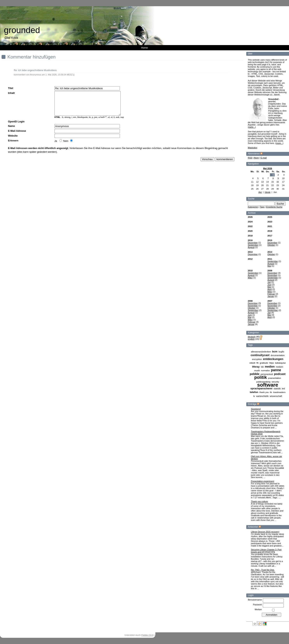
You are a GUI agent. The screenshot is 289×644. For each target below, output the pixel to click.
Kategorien (253, 207)
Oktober (271, 245)
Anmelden (160, 635)
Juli (269, 282)
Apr (260, 192)
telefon (254, 392)
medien (270, 367)
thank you (264, 392)
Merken (258, 609)
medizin (279, 367)
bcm (275, 352)
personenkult (267, 374)
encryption (257, 359)
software (268, 385)
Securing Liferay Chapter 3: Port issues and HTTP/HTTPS (266, 551)
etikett (252, 363)
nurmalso (265, 370)
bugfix (281, 352)
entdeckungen (273, 359)
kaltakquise (280, 363)
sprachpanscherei (261, 388)
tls (271, 392)
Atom (256, 158)
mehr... (252, 127)
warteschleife (262, 396)
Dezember (253, 243)
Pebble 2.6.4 (147, 635)
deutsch (252, 337)
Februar (271, 294)
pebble (255, 374)
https (272, 363)
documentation (278, 355)
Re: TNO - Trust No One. (263, 570)
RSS (250, 158)
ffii (257, 363)
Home (145, 48)
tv (254, 396)
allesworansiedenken (261, 352)
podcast (280, 374)
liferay (256, 367)
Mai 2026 (268, 168)
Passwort (257, 605)
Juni (269, 285)
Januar (271, 296)
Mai (269, 266)
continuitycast (260, 355)
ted (283, 389)
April (270, 289)
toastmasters (279, 392)
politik (261, 377)
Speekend (256, 409)
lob (262, 367)
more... (279, 143)
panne (276, 370)
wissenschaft (276, 396)
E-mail (264, 158)
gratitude (264, 363)
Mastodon (252, 148)
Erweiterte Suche (274, 207)
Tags (262, 207)
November (272, 275)
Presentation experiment (262, 481)
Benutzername (255, 600)
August (251, 247)
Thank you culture (259, 501)
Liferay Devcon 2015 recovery (265, 532)
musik (257, 370)
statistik (277, 389)
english (251, 339)
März (250, 278)
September (253, 245)
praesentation (275, 378)
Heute (268, 192)
